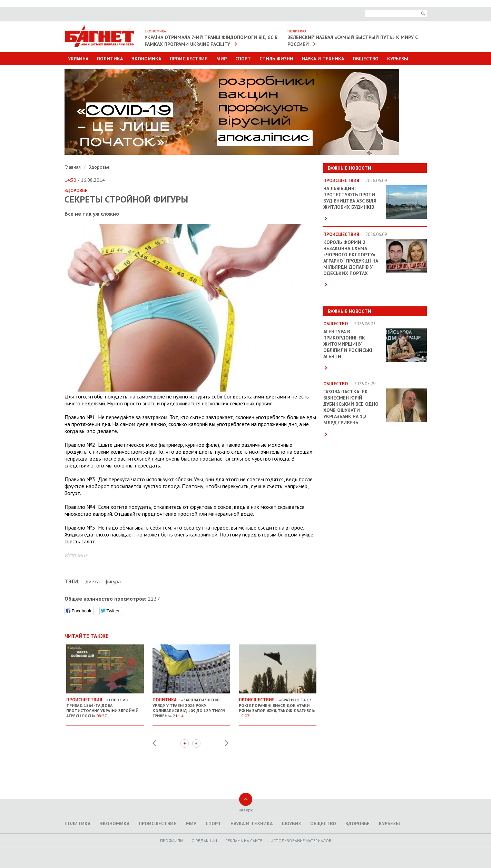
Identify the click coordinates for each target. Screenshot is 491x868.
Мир (222, 59)
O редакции (204, 841)
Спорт (243, 59)
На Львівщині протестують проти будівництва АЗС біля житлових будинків (350, 198)
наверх (245, 810)
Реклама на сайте (244, 841)
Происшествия (189, 59)
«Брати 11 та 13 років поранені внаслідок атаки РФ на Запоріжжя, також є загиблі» (278, 705)
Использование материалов (301, 841)
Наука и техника (323, 59)
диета (92, 581)
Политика (110, 59)
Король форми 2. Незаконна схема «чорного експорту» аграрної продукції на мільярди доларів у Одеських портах (351, 258)
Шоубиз (291, 823)
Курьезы (398, 59)
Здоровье (99, 167)
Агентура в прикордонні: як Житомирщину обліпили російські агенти (348, 344)
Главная (73, 167)
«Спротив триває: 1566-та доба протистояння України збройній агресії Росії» (105, 705)
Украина (78, 59)
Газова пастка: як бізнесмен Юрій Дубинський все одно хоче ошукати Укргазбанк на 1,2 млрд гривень (351, 407)
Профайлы (172, 841)
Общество (366, 59)
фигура (113, 581)
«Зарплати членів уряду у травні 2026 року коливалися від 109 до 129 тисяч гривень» (191, 705)
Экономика (146, 59)
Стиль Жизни (276, 59)
